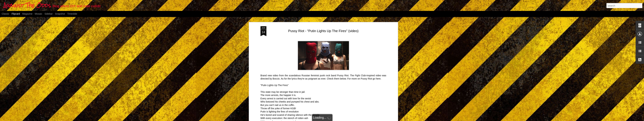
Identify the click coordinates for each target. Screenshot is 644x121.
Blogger (339, 119)
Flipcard (16, 14)
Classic (5, 14)
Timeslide (72, 14)
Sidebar (49, 14)
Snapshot (60, 14)
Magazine (27, 14)
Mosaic (38, 14)
